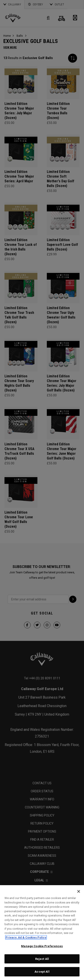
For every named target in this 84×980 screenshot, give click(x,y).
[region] (42, 933)
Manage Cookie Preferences (42, 946)
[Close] (79, 891)
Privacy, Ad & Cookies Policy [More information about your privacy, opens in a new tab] (26, 937)
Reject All (42, 959)
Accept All (42, 972)
